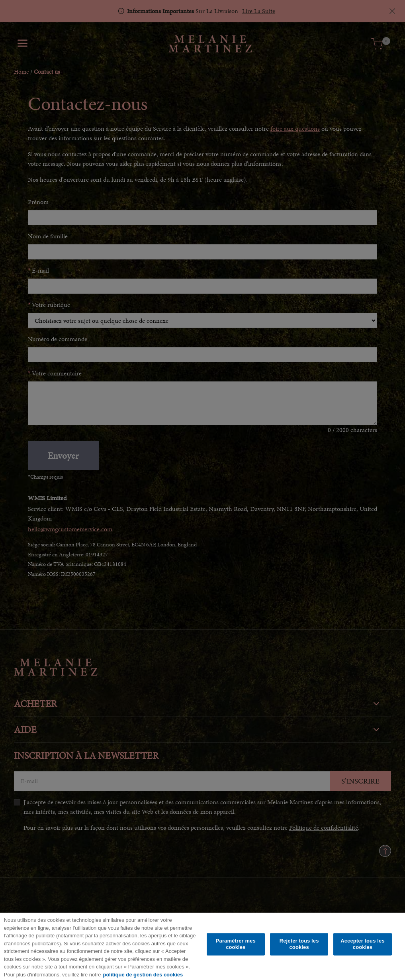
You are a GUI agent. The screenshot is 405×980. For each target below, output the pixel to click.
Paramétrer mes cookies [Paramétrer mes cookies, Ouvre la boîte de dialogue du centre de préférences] (236, 947)
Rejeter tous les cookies (299, 947)
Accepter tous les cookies (363, 947)
